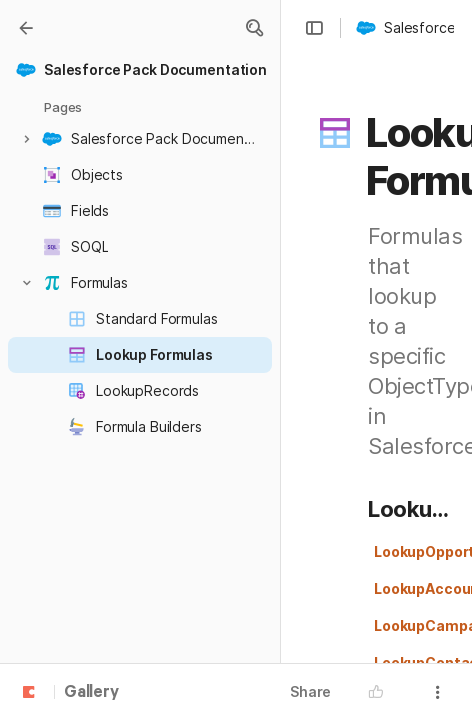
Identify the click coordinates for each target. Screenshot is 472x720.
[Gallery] (26, 28)
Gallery (91, 693)
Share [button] (310, 691)
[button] (254, 28)
